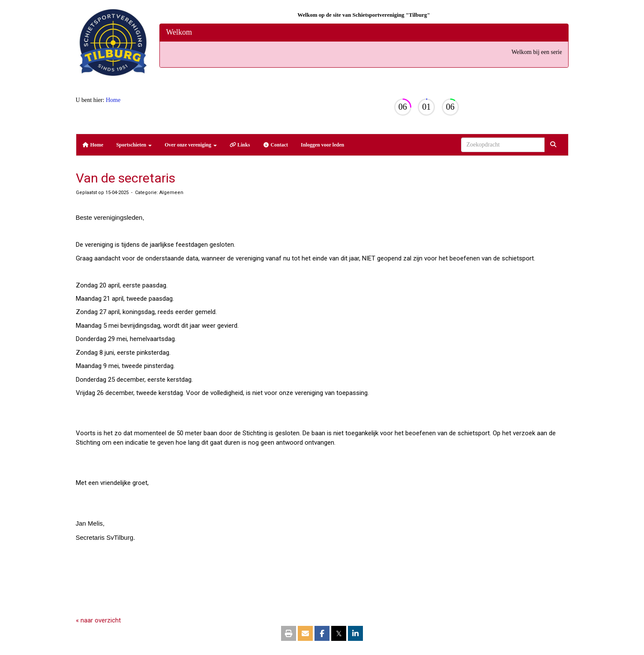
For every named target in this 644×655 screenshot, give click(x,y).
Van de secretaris (126, 178)
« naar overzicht (98, 620)
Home (113, 100)
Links (240, 145)
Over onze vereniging (191, 145)
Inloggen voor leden (322, 145)
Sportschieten (134, 145)
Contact (275, 145)
